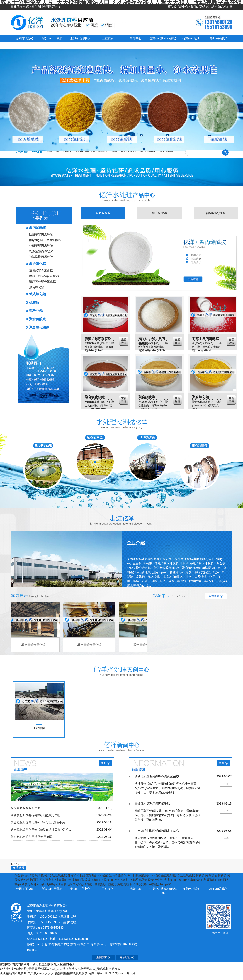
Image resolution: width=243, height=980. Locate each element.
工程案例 (108, 38)
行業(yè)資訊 (191, 38)
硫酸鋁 (34, 302)
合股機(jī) (107, 880)
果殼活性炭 (22, 880)
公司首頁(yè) (25, 38)
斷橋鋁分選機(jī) (106, 884)
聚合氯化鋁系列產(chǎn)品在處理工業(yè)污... (41, 830)
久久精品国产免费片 (13, 973)
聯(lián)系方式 (200, 7)
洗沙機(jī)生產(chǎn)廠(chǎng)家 (185, 880)
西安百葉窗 (47, 880)
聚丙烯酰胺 (38, 228)
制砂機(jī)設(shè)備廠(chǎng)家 (150, 884)
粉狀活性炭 (155, 880)
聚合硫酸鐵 (38, 319)
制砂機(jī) (202, 875)
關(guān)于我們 (52, 38)
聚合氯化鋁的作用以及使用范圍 (31, 837)
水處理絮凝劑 (138, 880)
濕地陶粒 (123, 884)
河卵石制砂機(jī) (41, 875)
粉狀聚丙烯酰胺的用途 (26, 808)
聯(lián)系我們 (219, 38)
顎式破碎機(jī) (91, 880)
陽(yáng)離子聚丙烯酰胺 (45, 240)
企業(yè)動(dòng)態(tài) (163, 891)
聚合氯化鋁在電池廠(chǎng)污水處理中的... (39, 822)
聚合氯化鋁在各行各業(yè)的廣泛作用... (37, 815)
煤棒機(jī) (61, 880)
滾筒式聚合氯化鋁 (41, 271)
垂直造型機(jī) (170, 875)
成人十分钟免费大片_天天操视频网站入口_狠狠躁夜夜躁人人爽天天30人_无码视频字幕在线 (60, 969)
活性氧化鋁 (59, 875)
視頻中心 (135, 38)
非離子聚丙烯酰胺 (41, 246)
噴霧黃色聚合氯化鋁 (43, 282)
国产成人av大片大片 (41, 973)
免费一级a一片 (98, 973)
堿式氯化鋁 (38, 294)
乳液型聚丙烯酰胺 (41, 251)
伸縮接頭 (74, 875)
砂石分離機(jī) (85, 884)
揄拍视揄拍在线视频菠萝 (71, 973)
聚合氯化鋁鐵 (39, 327)
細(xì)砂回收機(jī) (45, 884)
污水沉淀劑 (121, 880)
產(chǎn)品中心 (178, 7)
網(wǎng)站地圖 (222, 7)
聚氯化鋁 (28, 884)
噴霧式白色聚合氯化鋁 (44, 276)
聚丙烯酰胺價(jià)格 (122, 875)
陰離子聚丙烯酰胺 (41, 235)
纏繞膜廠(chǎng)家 (148, 875)
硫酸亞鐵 (36, 311)
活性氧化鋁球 (66, 884)
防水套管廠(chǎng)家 (94, 875)
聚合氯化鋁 (38, 264)
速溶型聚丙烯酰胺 (41, 257)
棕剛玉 (34, 880)
